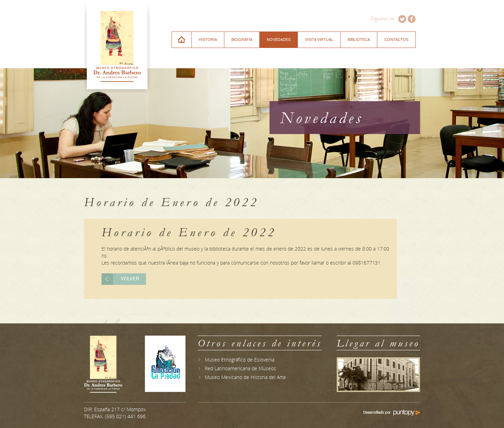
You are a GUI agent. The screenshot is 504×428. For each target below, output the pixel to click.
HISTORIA (208, 40)
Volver (130, 279)
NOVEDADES (279, 40)
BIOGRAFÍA (242, 40)
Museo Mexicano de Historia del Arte (245, 377)
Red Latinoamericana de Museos (240, 368)
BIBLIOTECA (359, 40)
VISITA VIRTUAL (319, 40)
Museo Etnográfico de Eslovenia (240, 360)
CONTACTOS (396, 40)
